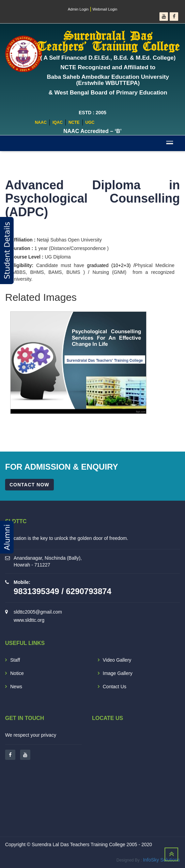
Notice (17, 673)
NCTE (74, 122)
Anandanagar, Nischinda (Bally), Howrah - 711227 (48, 561)
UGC (90, 122)
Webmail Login (105, 9)
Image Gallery (118, 673)
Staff (15, 660)
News (16, 687)
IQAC (58, 122)
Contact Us (115, 687)
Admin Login (78, 9)
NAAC (41, 122)
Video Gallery (117, 660)
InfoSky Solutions (161, 860)
